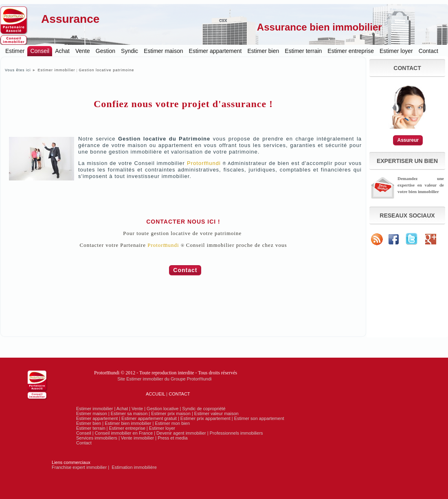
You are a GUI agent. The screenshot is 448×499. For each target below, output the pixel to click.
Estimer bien (264, 51)
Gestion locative (163, 409)
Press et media (172, 438)
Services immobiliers (97, 438)
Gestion (105, 51)
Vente (83, 51)
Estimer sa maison (129, 413)
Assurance (70, 19)
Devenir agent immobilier (181, 433)
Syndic (130, 51)
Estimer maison (163, 51)
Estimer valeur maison (216, 413)
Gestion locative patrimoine (107, 70)
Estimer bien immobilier (128, 423)
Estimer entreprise (351, 51)
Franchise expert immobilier (79, 467)
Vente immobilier (137, 438)
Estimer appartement (215, 51)
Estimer (15, 51)
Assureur (408, 140)
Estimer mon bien (172, 423)
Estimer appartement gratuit (149, 418)
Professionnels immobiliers (236, 433)
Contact (428, 51)
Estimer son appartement (259, 418)
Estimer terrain (303, 51)
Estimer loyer (396, 51)
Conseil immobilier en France (124, 433)
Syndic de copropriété (204, 409)
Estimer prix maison (171, 413)
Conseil (40, 51)
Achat (62, 51)
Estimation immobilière (134, 467)
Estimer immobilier (56, 70)
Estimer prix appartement (205, 418)
